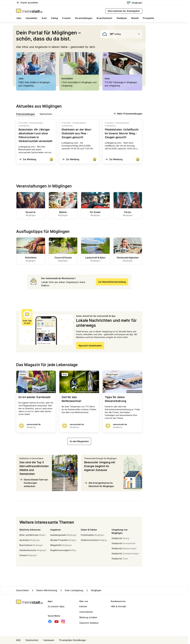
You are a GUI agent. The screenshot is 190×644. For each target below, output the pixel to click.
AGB (18, 640)
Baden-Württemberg (44, 590)
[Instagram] (63, 621)
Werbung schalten (88, 617)
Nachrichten (46, 114)
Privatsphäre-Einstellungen (73, 640)
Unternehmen (86, 612)
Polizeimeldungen (26, 114)
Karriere (83, 606)
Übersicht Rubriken (89, 623)
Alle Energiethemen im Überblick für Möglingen (99, 484)
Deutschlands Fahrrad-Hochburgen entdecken (34, 483)
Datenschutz (32, 640)
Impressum (49, 640)
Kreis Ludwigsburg (71, 590)
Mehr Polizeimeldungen (128, 114)
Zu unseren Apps (56, 606)
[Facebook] (50, 621)
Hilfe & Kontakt (119, 606)
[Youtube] (56, 621)
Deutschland (22, 590)
